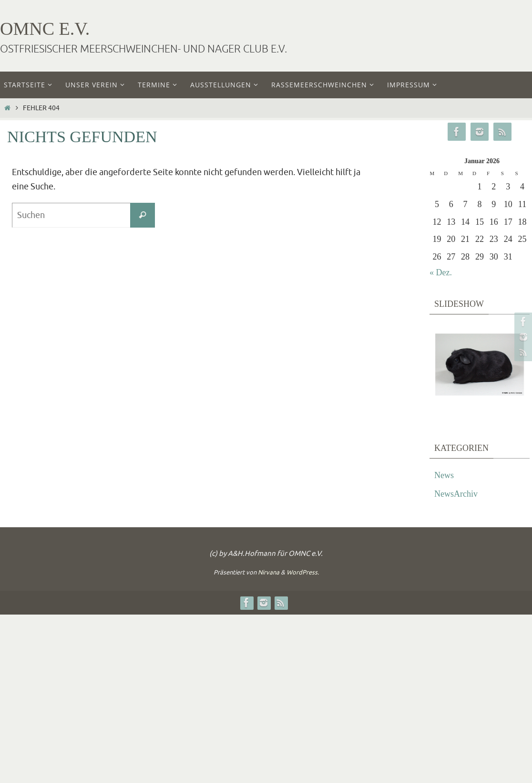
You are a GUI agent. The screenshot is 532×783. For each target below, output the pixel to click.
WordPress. (303, 572)
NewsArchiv (456, 494)
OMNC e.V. (45, 29)
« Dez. (441, 272)
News (444, 475)
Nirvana (269, 572)
